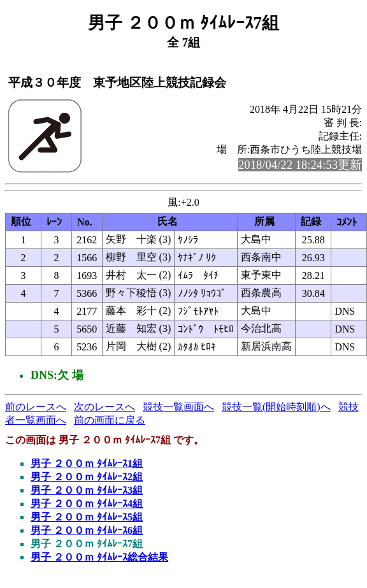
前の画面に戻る (110, 420)
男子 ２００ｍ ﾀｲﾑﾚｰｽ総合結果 (99, 557)
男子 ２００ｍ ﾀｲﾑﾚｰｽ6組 (87, 530)
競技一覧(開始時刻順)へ (276, 407)
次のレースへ (104, 407)
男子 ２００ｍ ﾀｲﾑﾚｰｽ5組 (87, 517)
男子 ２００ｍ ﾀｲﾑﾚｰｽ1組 (87, 463)
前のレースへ (36, 407)
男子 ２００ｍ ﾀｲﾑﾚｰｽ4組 (87, 504)
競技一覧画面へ (178, 407)
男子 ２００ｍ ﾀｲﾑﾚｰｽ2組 (87, 477)
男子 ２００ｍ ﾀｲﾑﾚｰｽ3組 (87, 490)
